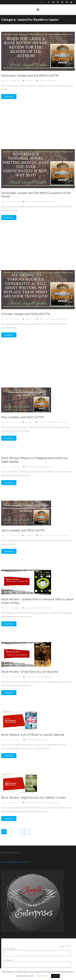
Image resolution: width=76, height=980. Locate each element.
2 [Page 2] (10, 832)
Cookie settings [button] (42, 976)
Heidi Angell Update (46, 81)
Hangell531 (15, 81)
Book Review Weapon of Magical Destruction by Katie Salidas (34, 453)
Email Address (10, 949)
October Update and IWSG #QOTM (26, 309)
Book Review (30, 460)
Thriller (57, 799)
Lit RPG (46, 735)
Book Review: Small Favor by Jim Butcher (30, 666)
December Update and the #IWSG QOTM (30, 76)
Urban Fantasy (48, 460)
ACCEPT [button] (55, 976)
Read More (9, 96)
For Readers (39, 460)
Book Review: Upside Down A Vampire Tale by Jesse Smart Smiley (37, 595)
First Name (8, 960)
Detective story (39, 799)
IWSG (55, 81)
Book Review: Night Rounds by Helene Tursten (34, 794)
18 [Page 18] (21, 832)
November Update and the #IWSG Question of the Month (36, 192)
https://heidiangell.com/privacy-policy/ (15, 862)
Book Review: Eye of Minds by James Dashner (33, 730)
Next (27, 832)
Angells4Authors (32, 199)
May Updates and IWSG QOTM (22, 410)
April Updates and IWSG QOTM (23, 524)
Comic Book (38, 602)
